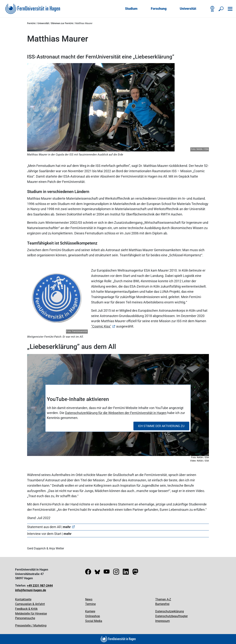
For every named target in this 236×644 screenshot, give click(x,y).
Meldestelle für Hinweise (31, 614)
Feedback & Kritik (26, 609)
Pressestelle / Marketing (31, 626)
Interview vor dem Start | (49, 534)
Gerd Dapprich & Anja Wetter (46, 548)
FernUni (31, 23)
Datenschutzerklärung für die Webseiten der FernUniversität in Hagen (116, 413)
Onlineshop (93, 616)
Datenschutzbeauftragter (171, 616)
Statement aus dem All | (49, 527)
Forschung (159, 9)
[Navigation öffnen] (230, 9)
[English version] (212, 9)
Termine (90, 604)
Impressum (163, 621)
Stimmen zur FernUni (62, 23)
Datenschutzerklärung (170, 611)
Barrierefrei (162, 604)
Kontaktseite (23, 599)
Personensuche (25, 618)
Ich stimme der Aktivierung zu (161, 426)
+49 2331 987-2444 (40, 586)
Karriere (90, 611)
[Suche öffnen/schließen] (221, 9)
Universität (188, 9)
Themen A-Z (163, 599)
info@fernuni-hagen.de (31, 590)
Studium (131, 9)
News (89, 599)
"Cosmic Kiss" (101, 326)
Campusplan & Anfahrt (30, 604)
